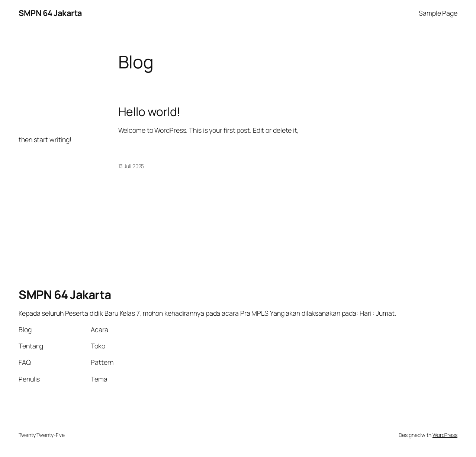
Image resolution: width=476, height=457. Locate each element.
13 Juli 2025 (131, 166)
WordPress (445, 435)
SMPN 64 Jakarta (50, 13)
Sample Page (438, 13)
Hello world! (149, 112)
